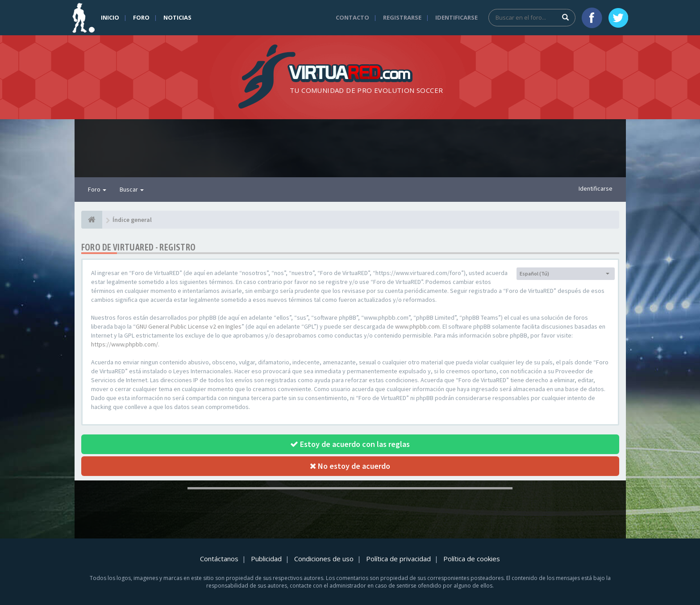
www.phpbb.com (417, 326)
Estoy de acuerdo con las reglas (350, 444)
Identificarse (456, 17)
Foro (141, 17)
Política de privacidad (398, 559)
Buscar (132, 189)
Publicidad (266, 559)
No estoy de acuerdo (350, 466)
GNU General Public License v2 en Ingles (189, 326)
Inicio (110, 17)
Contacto (352, 17)
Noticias (177, 17)
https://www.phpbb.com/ (125, 344)
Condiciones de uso (324, 559)
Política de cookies (472, 559)
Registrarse (402, 17)
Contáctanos (219, 559)
